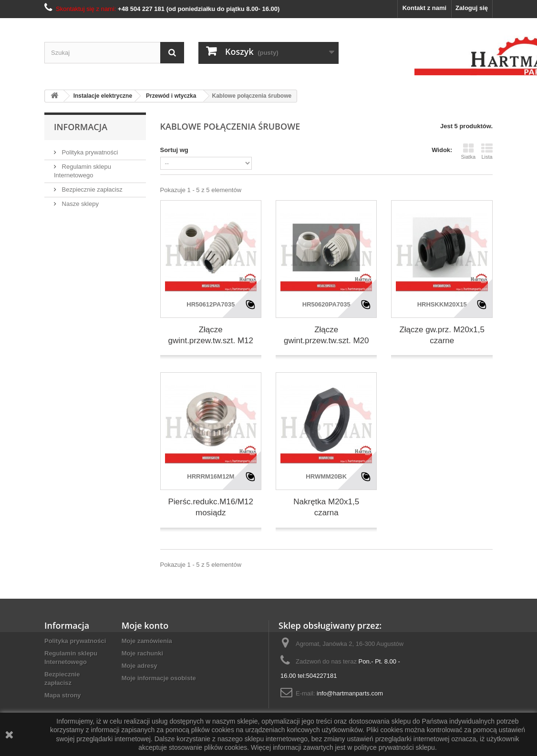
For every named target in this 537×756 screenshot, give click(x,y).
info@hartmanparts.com (350, 693)
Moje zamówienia (147, 641)
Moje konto (145, 625)
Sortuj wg (174, 150)
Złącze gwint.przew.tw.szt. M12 (211, 335)
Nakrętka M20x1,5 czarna (326, 507)
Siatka (468, 151)
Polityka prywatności (89, 152)
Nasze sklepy (79, 204)
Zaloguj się (472, 8)
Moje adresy (139, 666)
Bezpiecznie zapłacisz (91, 189)
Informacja (81, 127)
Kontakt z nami (424, 8)
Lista (487, 151)
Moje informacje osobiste (159, 678)
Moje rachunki (142, 653)
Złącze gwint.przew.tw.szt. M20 (326, 335)
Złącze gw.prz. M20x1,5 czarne (442, 335)
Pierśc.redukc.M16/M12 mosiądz (211, 507)
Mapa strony (63, 695)
